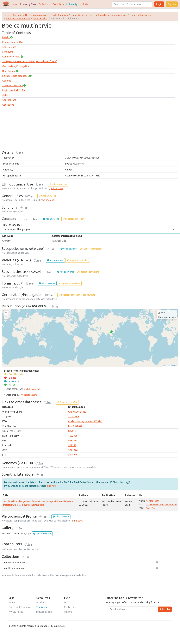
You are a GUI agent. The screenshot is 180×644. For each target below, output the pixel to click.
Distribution (9, 71)
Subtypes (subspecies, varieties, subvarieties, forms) (30, 61)
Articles (40, 602)
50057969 (74, 416)
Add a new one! (51, 219)
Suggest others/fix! (67, 402)
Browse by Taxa (28, 4)
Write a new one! (58, 184)
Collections (45, 4)
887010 (72, 431)
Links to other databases (15, 76)
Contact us (70, 607)
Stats (84, 4)
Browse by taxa (44, 612)
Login (159, 4)
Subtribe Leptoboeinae (18, 19)
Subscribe (165, 609)
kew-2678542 (75, 426)
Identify (72, 4)
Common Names (11, 57)
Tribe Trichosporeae (141, 15)
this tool (78, 521)
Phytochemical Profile (14, 90)
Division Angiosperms (37, 15)
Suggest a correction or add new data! (77, 295)
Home (14, 4)
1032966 (73, 436)
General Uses (9, 47)
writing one (57, 188)
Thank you (42, 607)
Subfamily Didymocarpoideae (111, 15)
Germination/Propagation (16, 66)
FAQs (67, 602)
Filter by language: (13, 225)
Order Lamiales (60, 15)
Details (6, 37)
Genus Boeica (40, 19)
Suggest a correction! (74, 219)
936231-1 (73, 441)
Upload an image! (42, 534)
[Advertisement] (90, 130)
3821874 (73, 450)
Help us (68, 612)
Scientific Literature (13, 85)
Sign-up (172, 4)
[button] (6, 313)
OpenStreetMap (171, 366)
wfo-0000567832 (77, 412)
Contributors (9, 100)
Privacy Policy (16, 612)
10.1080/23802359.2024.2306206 (161, 504)
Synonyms (8, 52)
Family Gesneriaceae (82, 15)
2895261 (73, 455)
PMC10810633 (152, 501)
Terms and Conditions (20, 607)
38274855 (150, 508)
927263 (72, 445)
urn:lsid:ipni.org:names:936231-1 (85, 421)
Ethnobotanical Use (13, 42)
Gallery (6, 95)
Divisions (17, 15)
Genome (7, 81)
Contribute (58, 4)
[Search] (132, 4)
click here (52, 486)
